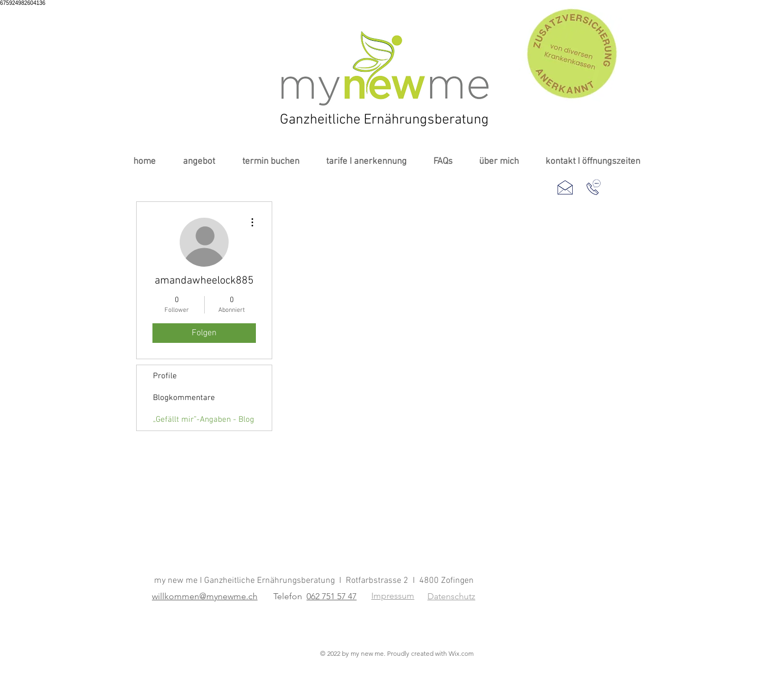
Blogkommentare (184, 398)
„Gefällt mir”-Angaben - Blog (204, 420)
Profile (165, 376)
